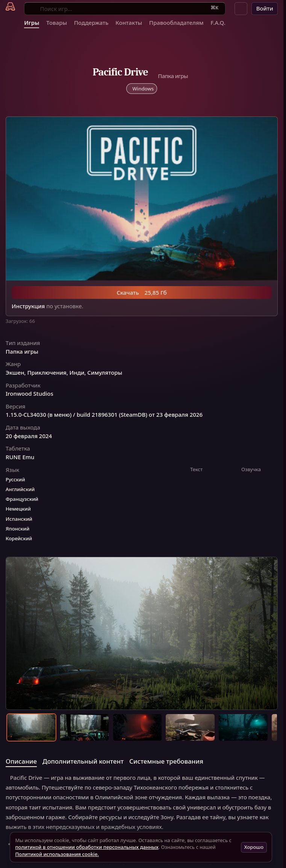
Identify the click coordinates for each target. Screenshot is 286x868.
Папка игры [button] (22, 352)
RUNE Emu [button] (20, 457)
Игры (32, 23)
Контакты (129, 23)
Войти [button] (265, 8)
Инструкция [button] (28, 306)
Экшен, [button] (16, 373)
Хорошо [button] (254, 847)
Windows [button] (143, 89)
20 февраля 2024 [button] (29, 436)
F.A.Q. (218, 23)
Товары (57, 23)
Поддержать (91, 23)
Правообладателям (176, 23)
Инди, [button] (78, 373)
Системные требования (166, 761)
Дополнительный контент (83, 761)
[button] (241, 9)
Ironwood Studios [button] (30, 394)
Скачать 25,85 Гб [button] (141, 292)
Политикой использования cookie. (57, 854)
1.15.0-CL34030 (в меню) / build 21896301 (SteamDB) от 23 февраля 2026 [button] (104, 415)
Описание (21, 761)
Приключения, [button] (48, 373)
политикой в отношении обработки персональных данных (87, 847)
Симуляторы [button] (105, 373)
